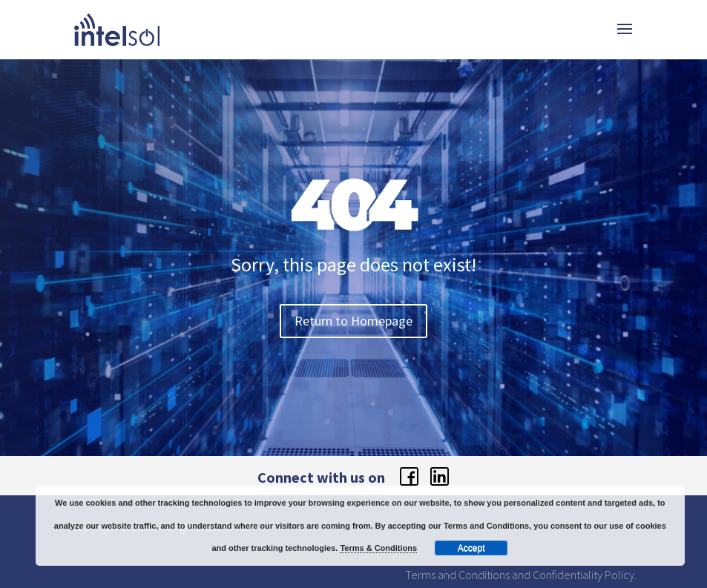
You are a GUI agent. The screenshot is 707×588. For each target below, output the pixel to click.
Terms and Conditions (457, 575)
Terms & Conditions (378, 548)
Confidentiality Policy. (585, 575)
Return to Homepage (353, 321)
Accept (471, 548)
